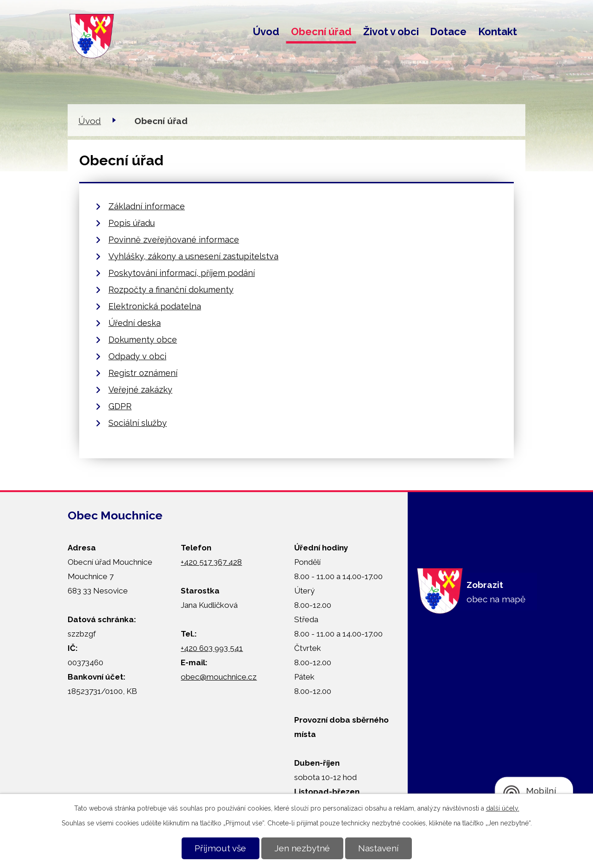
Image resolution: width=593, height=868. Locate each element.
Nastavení (378, 848)
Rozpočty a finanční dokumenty (171, 290)
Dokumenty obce (143, 340)
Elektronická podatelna (155, 306)
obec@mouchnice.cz (219, 677)
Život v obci (391, 31)
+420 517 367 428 (211, 562)
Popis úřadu (132, 223)
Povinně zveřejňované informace (174, 240)
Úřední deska (135, 323)
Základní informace (147, 206)
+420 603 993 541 (212, 648)
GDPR (120, 406)
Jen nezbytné (302, 848)
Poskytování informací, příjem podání (182, 273)
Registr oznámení (143, 373)
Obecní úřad (321, 31)
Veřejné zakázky (140, 390)
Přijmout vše (220, 848)
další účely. (503, 808)
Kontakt (498, 31)
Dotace (448, 31)
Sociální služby (138, 423)
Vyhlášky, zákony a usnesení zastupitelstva (193, 256)
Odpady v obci (137, 356)
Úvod (266, 31)
